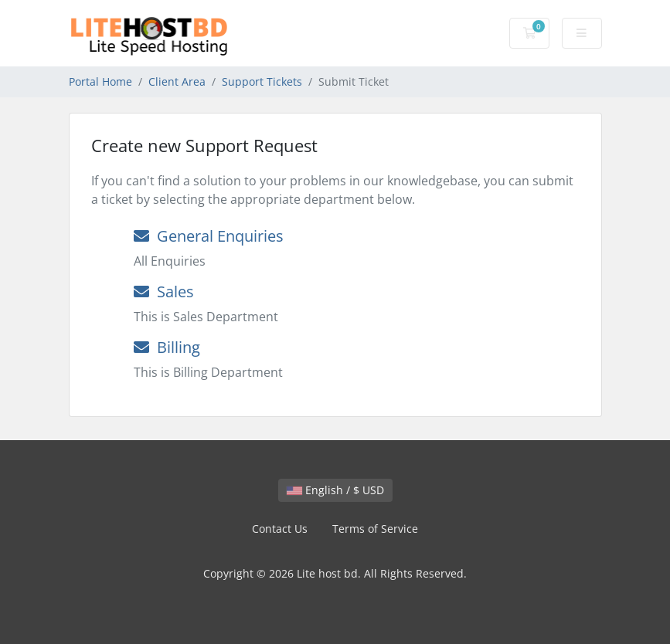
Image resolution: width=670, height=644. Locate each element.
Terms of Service (375, 529)
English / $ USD (335, 490)
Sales (164, 291)
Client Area (177, 81)
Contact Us (280, 529)
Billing (167, 347)
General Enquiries (209, 236)
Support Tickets (262, 81)
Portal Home (100, 81)
